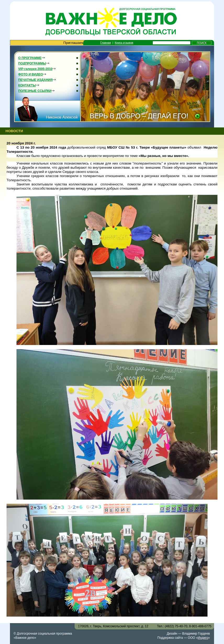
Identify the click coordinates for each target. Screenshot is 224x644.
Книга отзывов (124, 43)
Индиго (203, 638)
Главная (106, 43)
